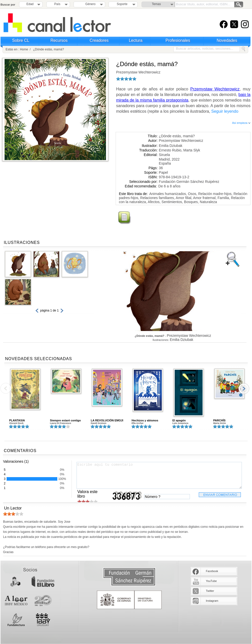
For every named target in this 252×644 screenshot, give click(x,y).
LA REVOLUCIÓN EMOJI (107, 420)
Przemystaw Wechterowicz (215, 89)
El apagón (179, 420)
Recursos (59, 40)
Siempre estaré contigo (65, 420)
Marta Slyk (192, 150)
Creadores (99, 40)
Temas (156, 4)
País (57, 4)
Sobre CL (21, 40)
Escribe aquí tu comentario (159, 475)
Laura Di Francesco (61, 423)
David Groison (99, 423)
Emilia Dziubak (171, 146)
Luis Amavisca (180, 423)
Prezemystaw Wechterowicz (138, 72)
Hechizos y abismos (145, 420)
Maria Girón (220, 423)
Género (90, 4)
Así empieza (241, 123)
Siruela (165, 155)
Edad (30, 4)
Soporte (122, 4)
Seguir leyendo (225, 111)
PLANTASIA (17, 420)
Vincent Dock (16, 423)
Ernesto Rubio (170, 150)
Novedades (227, 40)
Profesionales (178, 40)
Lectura (136, 40)
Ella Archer (138, 423)
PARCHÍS (219, 420)
